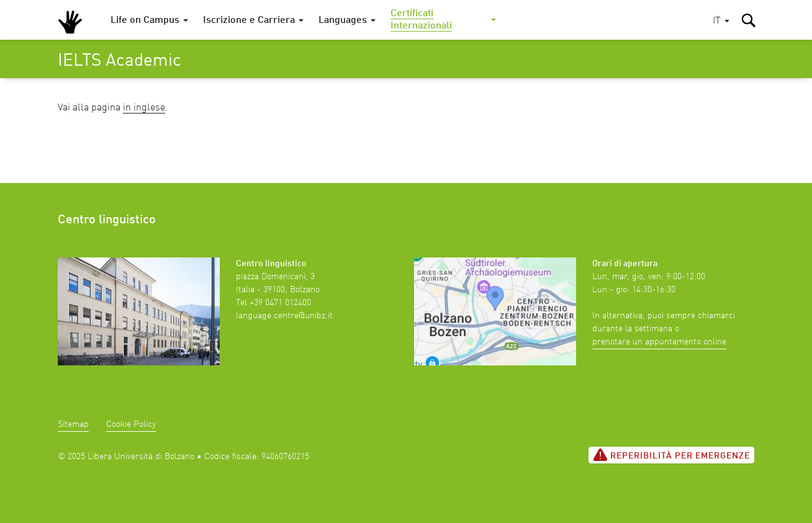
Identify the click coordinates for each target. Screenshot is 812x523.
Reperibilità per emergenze (671, 455)
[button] (721, 21)
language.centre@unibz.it (284, 316)
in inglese (144, 108)
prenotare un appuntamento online (659, 342)
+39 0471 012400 (280, 303)
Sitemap (73, 424)
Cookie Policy (131, 424)
